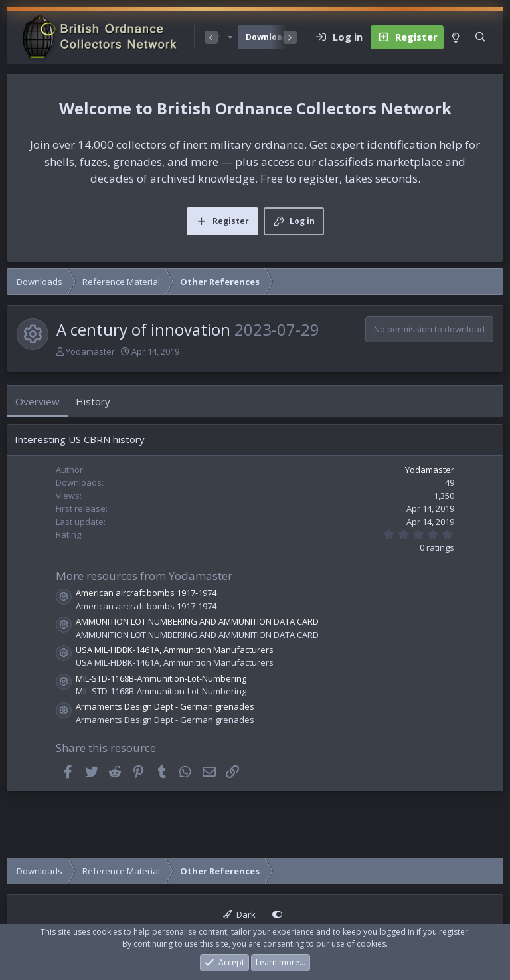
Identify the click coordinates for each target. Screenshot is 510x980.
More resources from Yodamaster (144, 576)
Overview (38, 401)
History (93, 401)
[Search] (480, 37)
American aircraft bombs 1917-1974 (146, 593)
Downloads (269, 37)
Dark (239, 914)
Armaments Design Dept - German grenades (165, 706)
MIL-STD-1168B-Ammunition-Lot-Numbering (161, 678)
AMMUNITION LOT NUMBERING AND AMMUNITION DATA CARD (197, 621)
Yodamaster (90, 351)
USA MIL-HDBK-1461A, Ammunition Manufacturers (175, 650)
